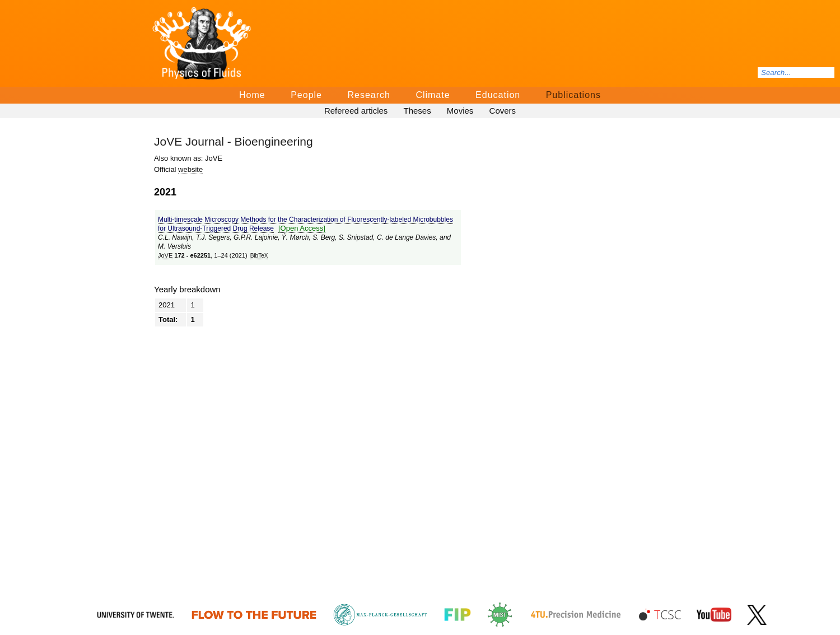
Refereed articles (356, 111)
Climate (433, 95)
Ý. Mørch (295, 237)
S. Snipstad (356, 237)
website (190, 169)
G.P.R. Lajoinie (256, 237)
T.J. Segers (213, 237)
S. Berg (324, 237)
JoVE (165, 255)
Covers (503, 111)
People (306, 95)
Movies (460, 111)
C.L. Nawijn (175, 237)
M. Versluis (174, 246)
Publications (573, 95)
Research (368, 95)
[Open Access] (302, 228)
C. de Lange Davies (406, 237)
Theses (417, 111)
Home (252, 95)
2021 (167, 305)
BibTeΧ (259, 256)
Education (498, 95)
